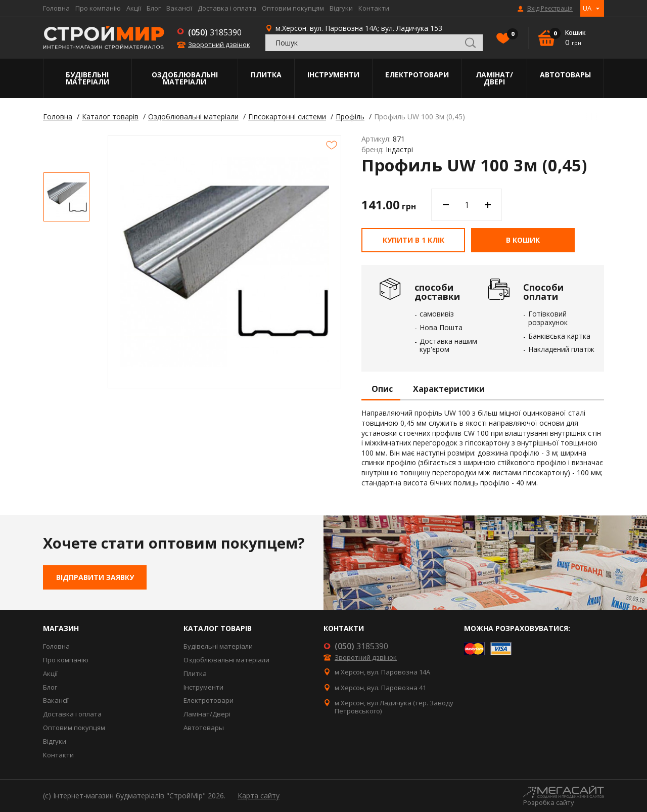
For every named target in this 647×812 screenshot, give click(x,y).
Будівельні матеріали (87, 78)
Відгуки (341, 8)
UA (587, 8)
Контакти (374, 8)
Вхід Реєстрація (550, 9)
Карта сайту (259, 796)
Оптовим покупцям (293, 8)
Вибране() (510, 35)
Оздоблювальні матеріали (185, 78)
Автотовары (565, 75)
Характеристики (449, 389)
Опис (382, 389)
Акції (134, 8)
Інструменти (333, 75)
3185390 (215, 32)
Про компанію (98, 8)
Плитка (266, 75)
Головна (56, 8)
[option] (66, 197)
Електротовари (417, 75)
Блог (154, 8)
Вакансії (179, 8)
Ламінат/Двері (494, 78)
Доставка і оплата (227, 8)
